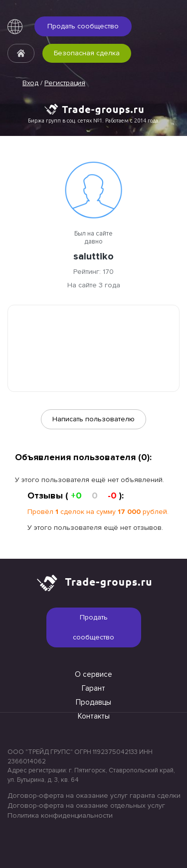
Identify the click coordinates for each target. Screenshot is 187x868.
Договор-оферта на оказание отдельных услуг (86, 806)
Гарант (93, 688)
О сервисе (93, 674)
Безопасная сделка (87, 53)
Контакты (94, 716)
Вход (30, 83)
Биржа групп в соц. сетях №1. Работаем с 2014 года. (94, 121)
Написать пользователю (93, 419)
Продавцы (93, 702)
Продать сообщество (83, 26)
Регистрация (65, 83)
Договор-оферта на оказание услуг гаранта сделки (93, 796)
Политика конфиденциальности (60, 815)
